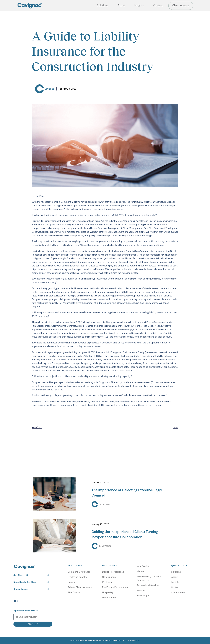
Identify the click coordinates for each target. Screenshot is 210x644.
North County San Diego (25, 582)
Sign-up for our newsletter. (26, 611)
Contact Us (120, 641)
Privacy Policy (108, 641)
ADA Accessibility (133, 641)
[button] (31, 575)
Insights (139, 6)
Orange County (21, 589)
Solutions (103, 6)
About (121, 6)
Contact (158, 6)
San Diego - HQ (21, 575)
